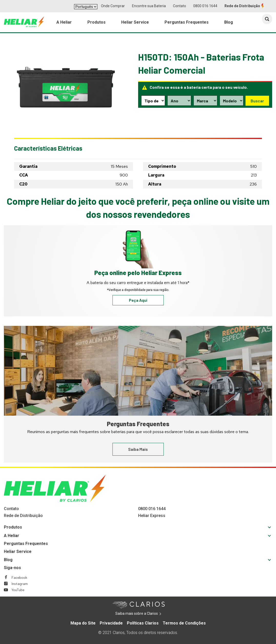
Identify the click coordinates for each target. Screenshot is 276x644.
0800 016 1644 (205, 6)
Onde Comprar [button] (113, 6)
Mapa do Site (83, 623)
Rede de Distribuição (242, 6)
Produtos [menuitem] (96, 23)
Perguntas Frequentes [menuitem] (187, 23)
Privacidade (111, 623)
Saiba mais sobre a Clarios (144, 614)
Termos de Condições (184, 623)
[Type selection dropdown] (153, 101)
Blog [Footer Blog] (8, 560)
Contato (180, 6)
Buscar (257, 100)
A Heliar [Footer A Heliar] (12, 536)
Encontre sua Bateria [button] (149, 6)
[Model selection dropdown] (231, 101)
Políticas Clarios (143, 623)
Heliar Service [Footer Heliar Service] (18, 552)
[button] (267, 21)
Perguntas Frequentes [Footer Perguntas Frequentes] (26, 544)
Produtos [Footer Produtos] (13, 527)
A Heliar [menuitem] (64, 23)
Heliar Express (152, 516)
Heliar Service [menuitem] (135, 23)
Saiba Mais (138, 449)
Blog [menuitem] (229, 23)
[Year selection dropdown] (179, 101)
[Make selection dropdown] (205, 101)
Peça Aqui (138, 300)
